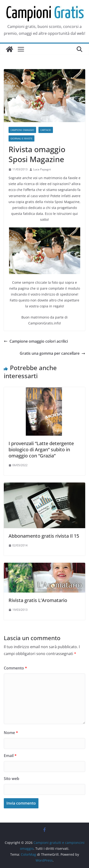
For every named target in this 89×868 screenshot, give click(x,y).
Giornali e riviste (21, 138)
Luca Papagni (42, 169)
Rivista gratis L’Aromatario (38, 600)
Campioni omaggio (22, 130)
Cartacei (46, 130)
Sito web (12, 779)
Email (10, 756)
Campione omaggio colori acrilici (36, 341)
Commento (15, 668)
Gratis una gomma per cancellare (52, 353)
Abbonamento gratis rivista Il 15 (44, 536)
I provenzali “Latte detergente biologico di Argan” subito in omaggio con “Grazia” (41, 449)
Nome (11, 733)
